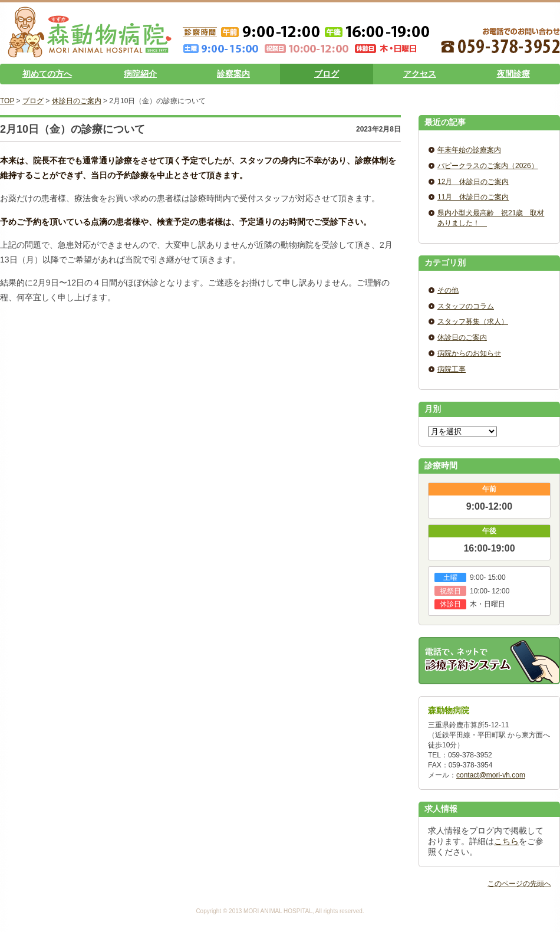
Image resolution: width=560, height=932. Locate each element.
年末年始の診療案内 (469, 150)
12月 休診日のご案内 (473, 182)
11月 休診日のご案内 (473, 197)
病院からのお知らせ (469, 353)
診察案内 (233, 74)
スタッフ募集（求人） (473, 321)
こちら (506, 841)
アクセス (420, 74)
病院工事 (452, 369)
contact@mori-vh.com (491, 775)
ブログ (327, 74)
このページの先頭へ (519, 884)
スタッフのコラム (466, 306)
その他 (448, 290)
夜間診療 (513, 74)
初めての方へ (47, 74)
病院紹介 (140, 74)
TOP (7, 101)
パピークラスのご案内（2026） (488, 166)
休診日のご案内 (77, 101)
